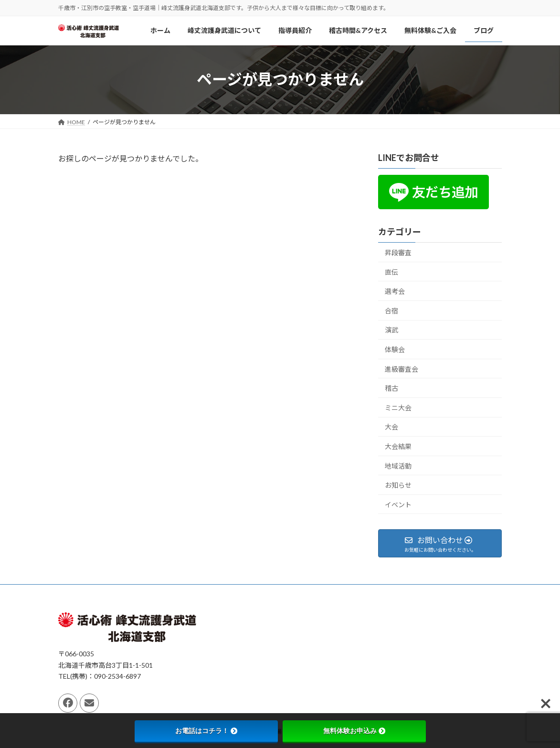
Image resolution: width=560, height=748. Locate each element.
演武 (391, 330)
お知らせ (398, 485)
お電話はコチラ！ (206, 731)
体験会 (395, 349)
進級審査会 (402, 369)
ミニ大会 (398, 407)
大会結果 (398, 446)
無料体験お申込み (354, 731)
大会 (391, 427)
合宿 (391, 311)
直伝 (391, 272)
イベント (398, 504)
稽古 (391, 388)
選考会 (395, 291)
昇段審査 (398, 252)
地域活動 (398, 465)
